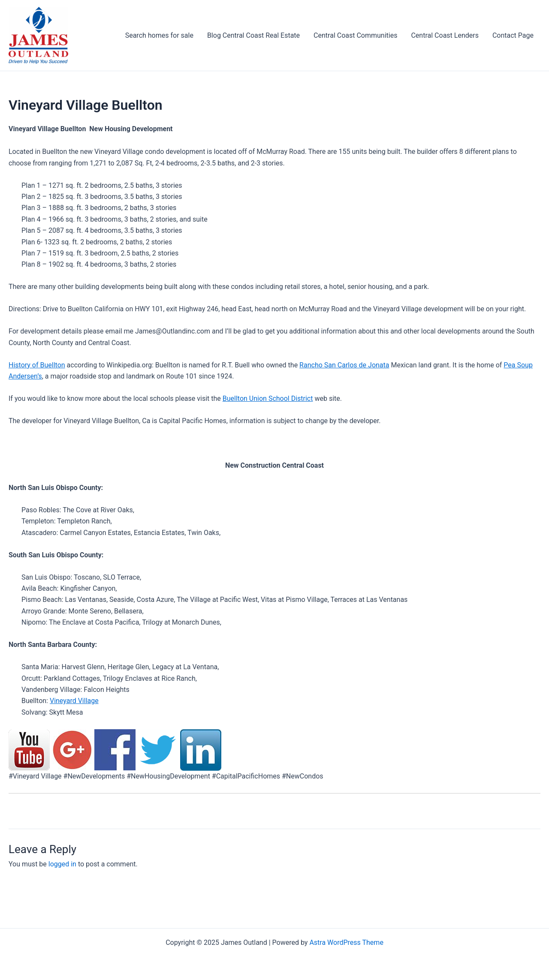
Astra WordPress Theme (346, 942)
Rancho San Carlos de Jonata (344, 365)
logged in (62, 864)
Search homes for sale (159, 35)
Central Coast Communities (355, 35)
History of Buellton (37, 365)
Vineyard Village (74, 701)
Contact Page (513, 35)
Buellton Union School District (268, 398)
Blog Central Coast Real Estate (253, 35)
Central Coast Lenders (445, 35)
